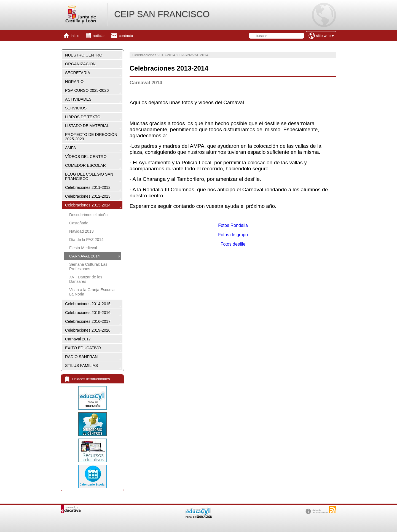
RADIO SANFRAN (81, 357)
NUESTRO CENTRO (84, 55)
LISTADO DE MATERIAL (87, 126)
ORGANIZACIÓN (80, 64)
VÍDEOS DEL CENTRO (86, 157)
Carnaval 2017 (78, 339)
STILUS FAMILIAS (81, 366)
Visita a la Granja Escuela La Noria (92, 292)
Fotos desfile (233, 244)
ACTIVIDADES (78, 99)
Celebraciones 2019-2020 (88, 330)
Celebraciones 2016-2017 (88, 321)
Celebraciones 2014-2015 (88, 304)
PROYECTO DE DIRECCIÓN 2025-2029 (91, 137)
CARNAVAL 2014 (85, 256)
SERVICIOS (76, 108)
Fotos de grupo (233, 235)
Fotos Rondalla (233, 225)
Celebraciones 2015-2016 (88, 313)
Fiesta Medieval (83, 248)
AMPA (71, 148)
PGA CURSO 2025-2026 (87, 90)
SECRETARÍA (78, 73)
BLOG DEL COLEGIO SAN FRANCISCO (89, 176)
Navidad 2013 (81, 231)
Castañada (79, 223)
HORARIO (74, 82)
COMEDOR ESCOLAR (85, 165)
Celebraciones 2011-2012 (88, 187)
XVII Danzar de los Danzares (86, 279)
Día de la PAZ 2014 (86, 240)
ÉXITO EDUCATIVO (83, 348)
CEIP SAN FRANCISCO (162, 14)
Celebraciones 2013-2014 (88, 205)
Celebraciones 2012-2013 (88, 196)
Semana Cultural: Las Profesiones (88, 267)
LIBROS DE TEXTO (83, 117)
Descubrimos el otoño (88, 215)
